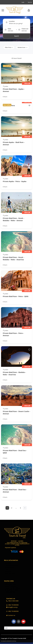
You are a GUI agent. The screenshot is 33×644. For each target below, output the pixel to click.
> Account (7, 563)
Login (23, 2)
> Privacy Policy (9, 567)
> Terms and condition (11, 565)
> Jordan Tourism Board (12, 588)
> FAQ (6, 569)
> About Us (8, 571)
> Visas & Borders (10, 592)
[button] (29, 10)
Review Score (23, 47)
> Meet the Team (10, 573)
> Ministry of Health (10, 584)
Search (16, 36)
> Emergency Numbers (11, 590)
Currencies (7, 625)
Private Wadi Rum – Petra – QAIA (16, 296)
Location (12, 21)
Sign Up (30, 2)
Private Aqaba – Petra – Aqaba (15, 181)
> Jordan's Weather (10, 586)
